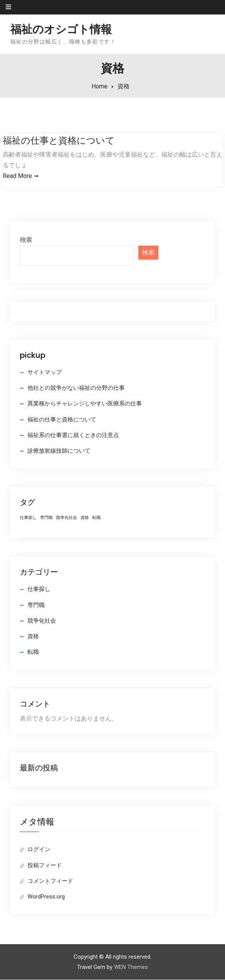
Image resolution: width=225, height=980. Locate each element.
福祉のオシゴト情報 (61, 29)
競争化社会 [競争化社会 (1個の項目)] (67, 518)
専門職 (36, 605)
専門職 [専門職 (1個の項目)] (46, 518)
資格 (33, 637)
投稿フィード (45, 865)
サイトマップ (45, 373)
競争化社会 (42, 621)
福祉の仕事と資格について (59, 140)
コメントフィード (50, 881)
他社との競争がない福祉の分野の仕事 (76, 388)
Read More (17, 176)
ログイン (39, 850)
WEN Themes (131, 967)
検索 (26, 240)
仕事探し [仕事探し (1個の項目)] (28, 518)
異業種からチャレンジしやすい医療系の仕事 (85, 404)
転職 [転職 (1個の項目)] (96, 518)
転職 (33, 652)
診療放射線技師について (59, 451)
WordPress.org (46, 897)
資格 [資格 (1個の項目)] (85, 518)
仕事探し (39, 589)
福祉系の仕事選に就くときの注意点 (73, 436)
